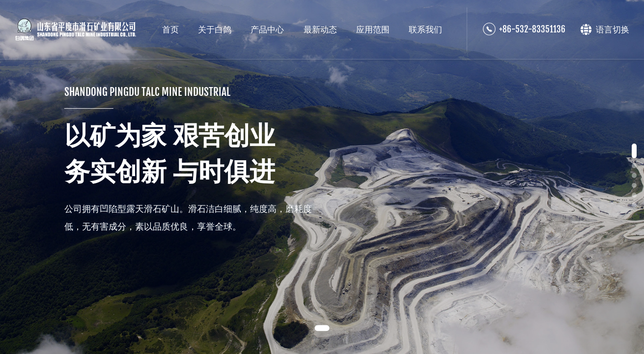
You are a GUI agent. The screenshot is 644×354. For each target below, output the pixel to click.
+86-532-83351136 (532, 29)
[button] (322, 328)
